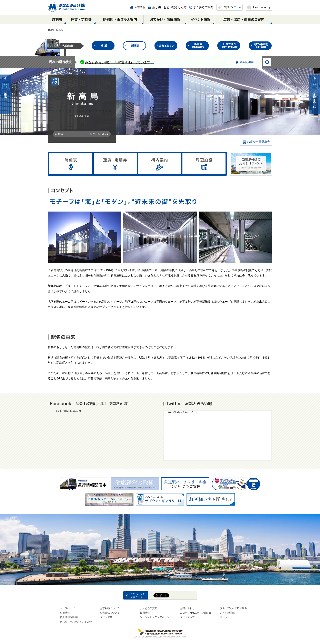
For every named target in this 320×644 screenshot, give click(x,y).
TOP (50, 30)
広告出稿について (110, 613)
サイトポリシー (109, 617)
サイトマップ (187, 617)
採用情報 (145, 613)
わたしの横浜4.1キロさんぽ (69, 411)
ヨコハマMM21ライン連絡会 (196, 613)
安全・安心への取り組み (233, 608)
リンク (224, 617)
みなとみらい (98, 134)
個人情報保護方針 (70, 617)
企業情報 (65, 613)
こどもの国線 (227, 613)
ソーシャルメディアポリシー (156, 617)
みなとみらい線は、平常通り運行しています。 (119, 62)
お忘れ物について (110, 608)
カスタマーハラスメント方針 (76, 622)
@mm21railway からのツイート (183, 412)
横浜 (61, 134)
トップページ (67, 608)
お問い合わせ (187, 608)
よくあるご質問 (149, 608)
